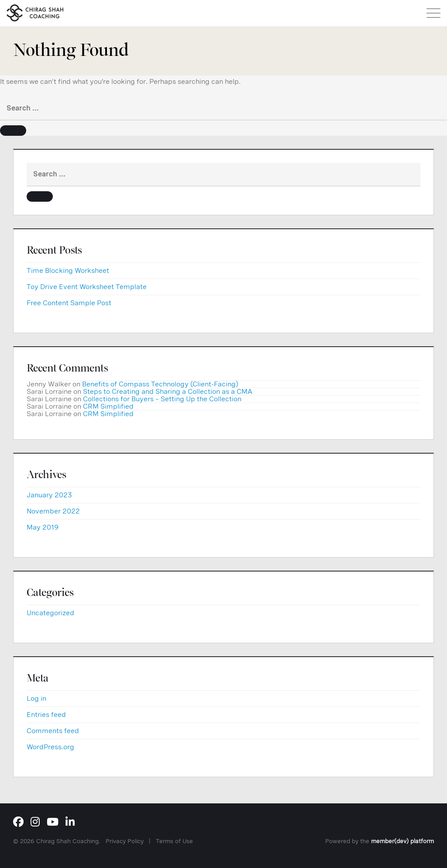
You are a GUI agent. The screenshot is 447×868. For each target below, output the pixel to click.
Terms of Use (174, 841)
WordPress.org (50, 747)
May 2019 (43, 527)
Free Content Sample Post (69, 303)
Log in (36, 698)
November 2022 (53, 511)
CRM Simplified (108, 406)
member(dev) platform (402, 841)
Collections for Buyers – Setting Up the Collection (162, 399)
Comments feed (53, 731)
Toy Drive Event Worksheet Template (87, 287)
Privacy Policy (125, 841)
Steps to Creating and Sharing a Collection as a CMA (168, 391)
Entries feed (46, 715)
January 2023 (49, 495)
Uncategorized (50, 613)
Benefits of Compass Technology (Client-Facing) (160, 384)
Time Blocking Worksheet (68, 270)
